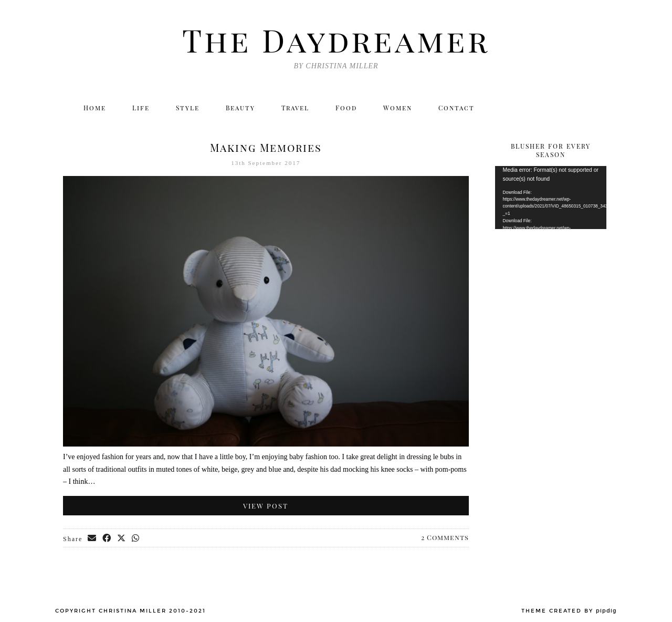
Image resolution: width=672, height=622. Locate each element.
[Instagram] (529, 108)
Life (141, 108)
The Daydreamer (336, 39)
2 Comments (445, 537)
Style (188, 108)
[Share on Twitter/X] (122, 538)
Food (346, 108)
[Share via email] (92, 538)
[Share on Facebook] (107, 538)
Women (398, 108)
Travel (295, 108)
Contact (456, 108)
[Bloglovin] (574, 108)
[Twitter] (506, 108)
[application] (551, 198)
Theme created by (569, 611)
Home (95, 108)
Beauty (240, 108)
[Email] (597, 108)
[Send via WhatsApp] (136, 538)
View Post (266, 506)
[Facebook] (552, 108)
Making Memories (266, 147)
